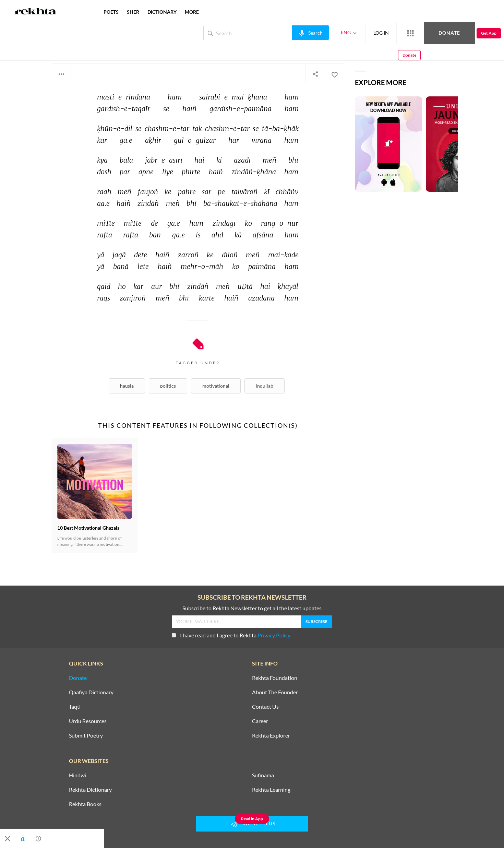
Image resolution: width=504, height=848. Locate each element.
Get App (460, 33)
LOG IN (358, 33)
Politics (168, 386)
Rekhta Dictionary (90, 790)
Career (260, 721)
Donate (424, 33)
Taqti (75, 707)
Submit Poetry (86, 735)
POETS (111, 12)
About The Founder (275, 692)
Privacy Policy (274, 635)
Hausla (127, 386)
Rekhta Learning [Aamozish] (271, 790)
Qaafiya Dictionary (91, 692)
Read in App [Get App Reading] (252, 819)
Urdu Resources (88, 721)
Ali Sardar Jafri (74, 47)
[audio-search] (287, 33)
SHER (133, 12)
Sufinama (263, 775)
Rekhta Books (85, 804)
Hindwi (77, 775)
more (192, 12)
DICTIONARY (162, 12)
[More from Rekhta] (387, 33)
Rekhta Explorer (271, 735)
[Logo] (35, 12)
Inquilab (265, 386)
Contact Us (265, 707)
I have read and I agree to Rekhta (231, 635)
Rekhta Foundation (275, 678)
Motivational (216, 386)
